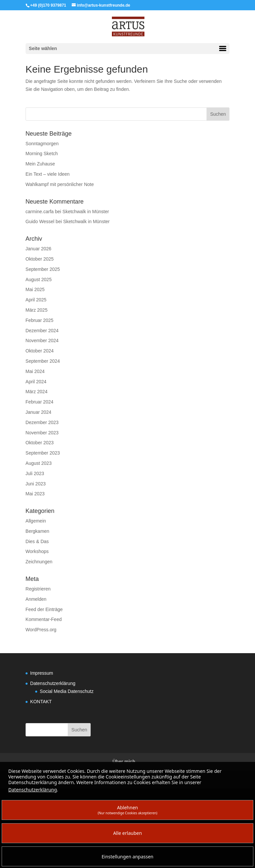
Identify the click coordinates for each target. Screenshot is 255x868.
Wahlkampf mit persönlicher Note (60, 184)
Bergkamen (38, 531)
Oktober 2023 (40, 443)
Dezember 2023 (42, 422)
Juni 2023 (36, 484)
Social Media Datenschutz (67, 691)
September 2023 (43, 453)
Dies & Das (37, 541)
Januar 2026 (39, 249)
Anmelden (36, 599)
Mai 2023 (35, 494)
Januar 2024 (39, 412)
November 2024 (42, 341)
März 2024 (37, 392)
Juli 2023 (35, 473)
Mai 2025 (35, 289)
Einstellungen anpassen (127, 857)
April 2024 (36, 382)
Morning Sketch (42, 154)
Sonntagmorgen (42, 144)
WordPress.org (41, 630)
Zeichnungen (39, 562)
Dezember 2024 (42, 331)
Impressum (42, 673)
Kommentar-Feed (44, 619)
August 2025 (39, 279)
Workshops (37, 551)
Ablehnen (127, 810)
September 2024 (43, 361)
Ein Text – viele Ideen (48, 174)
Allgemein (36, 521)
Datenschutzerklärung (53, 683)
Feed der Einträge (44, 609)
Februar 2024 (40, 402)
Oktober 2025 (40, 259)
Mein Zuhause (40, 164)
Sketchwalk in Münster (86, 212)
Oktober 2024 (40, 351)
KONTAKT (41, 702)
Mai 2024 (35, 371)
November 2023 (42, 433)
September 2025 (43, 269)
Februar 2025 (40, 320)
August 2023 (39, 463)
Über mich (124, 762)
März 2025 (37, 310)
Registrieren (38, 589)
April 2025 (36, 300)
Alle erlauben (128, 833)
